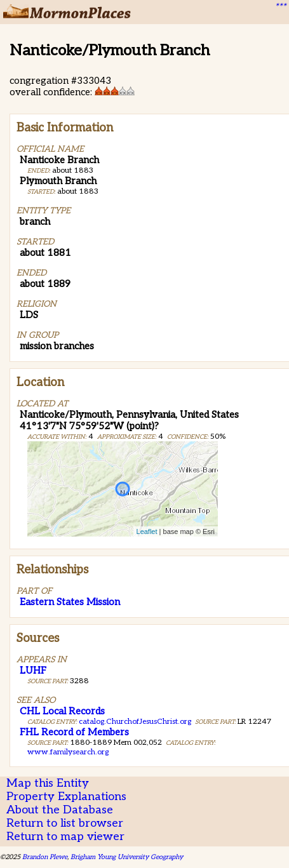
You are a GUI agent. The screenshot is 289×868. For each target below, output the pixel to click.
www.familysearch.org (68, 752)
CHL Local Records (62, 711)
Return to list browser (65, 823)
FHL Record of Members (74, 732)
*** (280, 7)
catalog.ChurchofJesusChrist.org (135, 722)
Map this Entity (48, 783)
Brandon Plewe (45, 857)
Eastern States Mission (70, 602)
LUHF (33, 671)
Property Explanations (66, 797)
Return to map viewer (65, 837)
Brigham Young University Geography (127, 857)
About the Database (60, 810)
